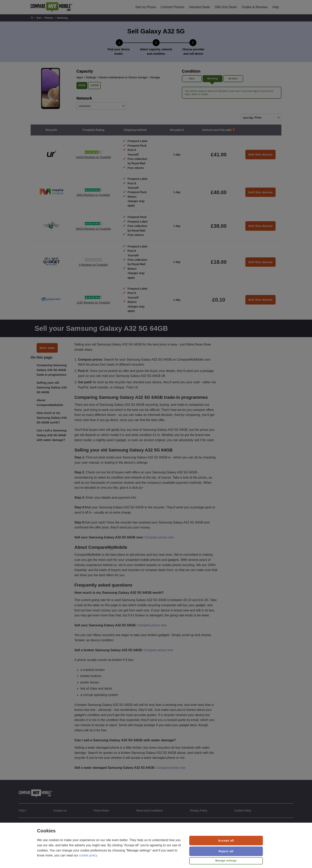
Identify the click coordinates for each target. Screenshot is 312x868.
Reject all (226, 851)
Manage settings (226, 861)
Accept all (226, 840)
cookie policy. (89, 855)
